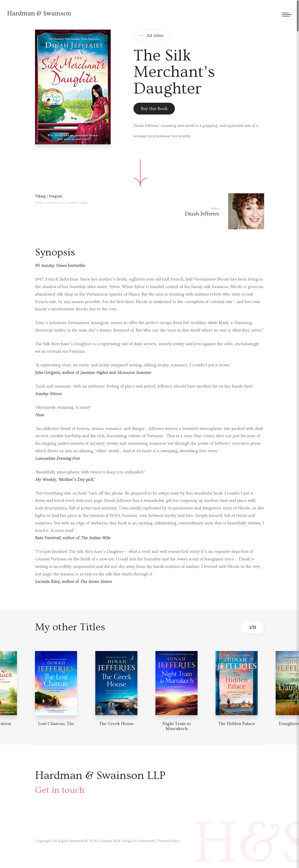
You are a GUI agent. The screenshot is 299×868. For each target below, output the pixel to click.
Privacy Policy (169, 841)
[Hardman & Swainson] (39, 13)
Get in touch (60, 790)
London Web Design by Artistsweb (128, 841)
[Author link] (224, 211)
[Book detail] (56, 683)
